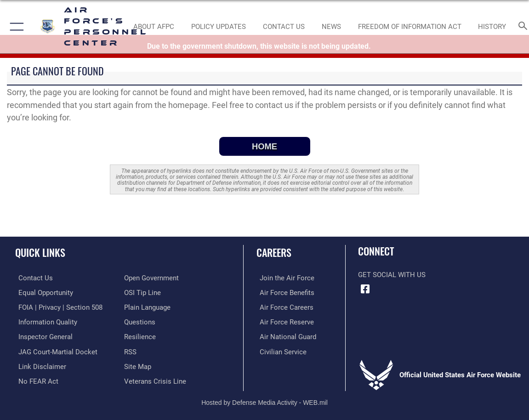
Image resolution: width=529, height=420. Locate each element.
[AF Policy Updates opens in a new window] (219, 27)
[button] (15, 27)
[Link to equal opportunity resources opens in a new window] (43, 292)
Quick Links (40, 252)
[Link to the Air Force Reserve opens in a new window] (284, 321)
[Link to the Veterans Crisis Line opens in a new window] (155, 379)
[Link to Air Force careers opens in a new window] (283, 307)
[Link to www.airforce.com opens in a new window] (284, 278)
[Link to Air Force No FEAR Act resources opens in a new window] (35, 379)
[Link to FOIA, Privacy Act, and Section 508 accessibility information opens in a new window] (57, 307)
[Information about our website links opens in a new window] (39, 364)
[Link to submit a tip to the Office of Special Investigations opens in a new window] (142, 292)
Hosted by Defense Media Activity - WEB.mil (264, 400)
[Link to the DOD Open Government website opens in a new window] (151, 278)
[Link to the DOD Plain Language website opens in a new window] (147, 307)
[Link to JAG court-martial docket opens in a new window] (55, 350)
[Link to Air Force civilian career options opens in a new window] (280, 350)
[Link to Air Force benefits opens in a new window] (284, 292)
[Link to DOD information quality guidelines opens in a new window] (45, 321)
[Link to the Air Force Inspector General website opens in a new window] (42, 335)
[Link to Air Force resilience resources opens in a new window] (140, 335)
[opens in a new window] (140, 321)
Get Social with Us (392, 275)
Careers (274, 252)
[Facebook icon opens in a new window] (365, 289)
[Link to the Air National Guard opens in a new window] (285, 335)
